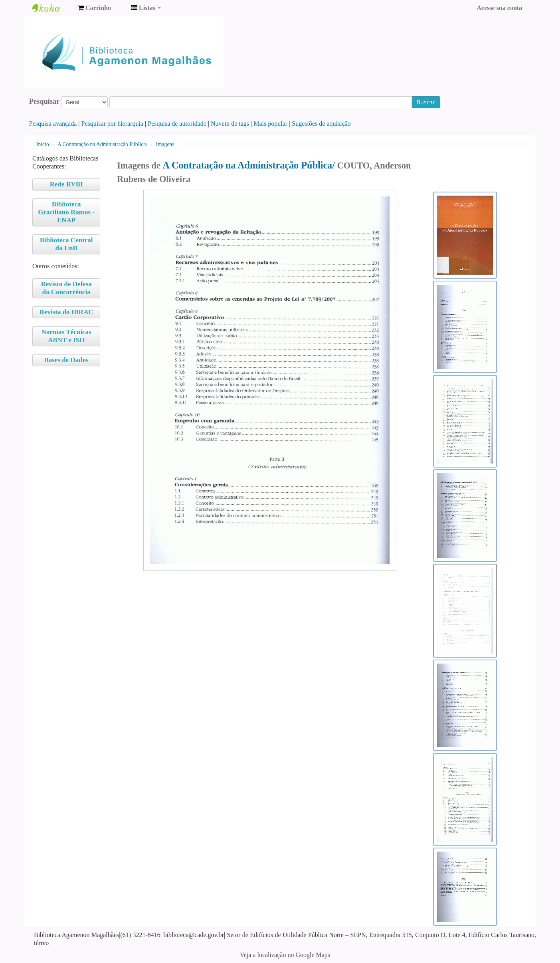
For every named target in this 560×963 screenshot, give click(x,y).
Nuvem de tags (230, 124)
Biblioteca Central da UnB (66, 244)
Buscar (426, 102)
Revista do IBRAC (66, 312)
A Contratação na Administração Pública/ (102, 144)
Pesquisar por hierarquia (113, 124)
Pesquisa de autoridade (177, 124)
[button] (94, 8)
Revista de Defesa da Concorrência (66, 288)
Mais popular (270, 124)
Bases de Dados (66, 360)
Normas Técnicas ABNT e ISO (66, 336)
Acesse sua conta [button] (499, 8)
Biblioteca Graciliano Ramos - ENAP (66, 212)
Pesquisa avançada (53, 124)
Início (43, 144)
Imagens (165, 144)
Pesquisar (45, 101)
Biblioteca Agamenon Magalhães (52, 8)
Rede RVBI (66, 184)
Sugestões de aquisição (321, 124)
